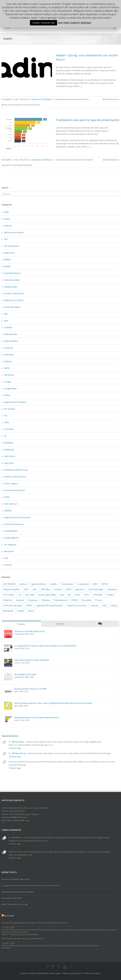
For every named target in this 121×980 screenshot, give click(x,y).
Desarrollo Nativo (12, 307)
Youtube (65, 967)
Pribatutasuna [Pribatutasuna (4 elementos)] (61, 600)
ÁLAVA (7, 219)
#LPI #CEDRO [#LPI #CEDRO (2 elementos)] (9, 584)
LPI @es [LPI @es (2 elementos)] (110, 595)
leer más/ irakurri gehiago (74, 23)
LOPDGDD (9, 429)
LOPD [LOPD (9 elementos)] (86, 595)
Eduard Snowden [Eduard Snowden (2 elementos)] (12, 589)
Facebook (9, 348)
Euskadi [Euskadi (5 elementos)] (58, 589)
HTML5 (7, 395)
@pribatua (17, 838)
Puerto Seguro (11, 483)
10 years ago (15, 748)
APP (6, 239)
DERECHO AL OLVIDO (14, 300)
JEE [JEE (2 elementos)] (69, 595)
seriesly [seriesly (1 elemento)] (95, 605)
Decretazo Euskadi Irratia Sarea (30, 631)
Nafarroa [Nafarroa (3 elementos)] (8, 600)
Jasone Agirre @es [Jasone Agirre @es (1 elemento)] (47, 595)
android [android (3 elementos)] (23, 584)
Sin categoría (10, 545)
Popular (21, 624)
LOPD (7, 422)
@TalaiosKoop (19, 753)
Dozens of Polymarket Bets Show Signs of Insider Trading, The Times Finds (35, 923)
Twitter (53, 966)
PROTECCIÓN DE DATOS (15, 477)
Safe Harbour (10, 504)
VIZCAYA (8, 565)
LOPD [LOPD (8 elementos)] (77, 595)
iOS (6, 416)
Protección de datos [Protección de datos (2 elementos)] (13, 605)
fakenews (9, 355)
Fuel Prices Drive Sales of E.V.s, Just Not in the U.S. (23, 939)
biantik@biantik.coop (18, 817)
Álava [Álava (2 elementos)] (31, 611)
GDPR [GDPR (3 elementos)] (68, 589)
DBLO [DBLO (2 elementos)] (95, 584)
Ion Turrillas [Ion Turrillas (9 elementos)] (9, 595)
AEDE (6, 212)
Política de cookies (92, 973)
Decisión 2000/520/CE (14, 293)
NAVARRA (8, 443)
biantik (8, 99)
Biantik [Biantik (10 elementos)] (53, 584)
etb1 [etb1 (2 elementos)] (35, 589)
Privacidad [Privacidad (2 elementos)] (86, 600)
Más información (110, 99)
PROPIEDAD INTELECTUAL (16, 470)
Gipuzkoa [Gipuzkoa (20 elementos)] (80, 589)
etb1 (6, 314)
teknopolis (9, 551)
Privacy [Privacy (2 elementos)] (99, 600)
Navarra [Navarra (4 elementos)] (20, 600)
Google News (10, 388)
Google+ (72, 966)
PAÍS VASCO (10, 456)
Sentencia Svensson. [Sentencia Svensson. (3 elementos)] (77, 605)
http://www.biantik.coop (18, 820)
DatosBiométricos (12, 273)
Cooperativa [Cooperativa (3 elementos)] (83, 584)
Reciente (60, 624)
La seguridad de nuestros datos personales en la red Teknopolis (45, 646)
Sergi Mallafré (11, 531)
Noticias (9, 916)
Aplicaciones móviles (14, 232)
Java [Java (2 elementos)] (62, 595)
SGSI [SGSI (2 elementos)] (105, 605)
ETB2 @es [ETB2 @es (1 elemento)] (46, 589)
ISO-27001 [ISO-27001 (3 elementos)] (30, 595)
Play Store (9, 463)
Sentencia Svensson (14, 524)
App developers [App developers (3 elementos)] (39, 584)
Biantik (7, 266)
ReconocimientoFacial (14, 490)
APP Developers (12, 246)
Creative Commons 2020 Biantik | (35, 973)
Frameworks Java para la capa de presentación (88, 120)
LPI (5, 436)
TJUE (6, 558)
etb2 (6, 321)
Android (8, 226)
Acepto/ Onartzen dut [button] (43, 23)
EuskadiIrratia (11, 334)
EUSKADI (8, 327)
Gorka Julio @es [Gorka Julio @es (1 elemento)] (96, 589)
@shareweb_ (18, 742)
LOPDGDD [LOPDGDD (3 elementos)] (98, 595)
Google (7, 382)
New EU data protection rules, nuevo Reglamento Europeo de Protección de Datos (53, 703)
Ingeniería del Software (42, 99)
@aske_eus (96, 742)
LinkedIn (59, 966)
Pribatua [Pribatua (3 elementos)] (46, 600)
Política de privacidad (72, 973)
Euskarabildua (11, 341)
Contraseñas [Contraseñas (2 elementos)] (67, 584)
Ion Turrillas (10, 409)
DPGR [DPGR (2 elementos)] (105, 584)
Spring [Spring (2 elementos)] (114, 605)
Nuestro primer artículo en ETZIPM (31, 689)
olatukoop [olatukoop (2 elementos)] (33, 600)
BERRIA (7, 260)
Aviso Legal (55, 973)
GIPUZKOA (9, 375)
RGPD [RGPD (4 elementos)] (29, 605)
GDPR (7, 368)
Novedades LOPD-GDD (25, 674)
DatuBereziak (10, 287)
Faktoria (8, 361)
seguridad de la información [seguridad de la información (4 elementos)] (49, 605)
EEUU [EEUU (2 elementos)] (26, 589)
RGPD (7, 497)
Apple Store (10, 253)
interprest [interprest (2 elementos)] (112, 589)
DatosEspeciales (12, 280)
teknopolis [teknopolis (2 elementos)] (8, 611)
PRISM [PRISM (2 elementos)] (74, 600)
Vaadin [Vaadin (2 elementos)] (21, 611)
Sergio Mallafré (11, 538)
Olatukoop (9, 450)
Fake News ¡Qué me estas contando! (32, 660)
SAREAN (8, 511)
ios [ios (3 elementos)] (20, 595)
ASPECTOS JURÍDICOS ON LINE (15, 905)
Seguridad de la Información (17, 517)
